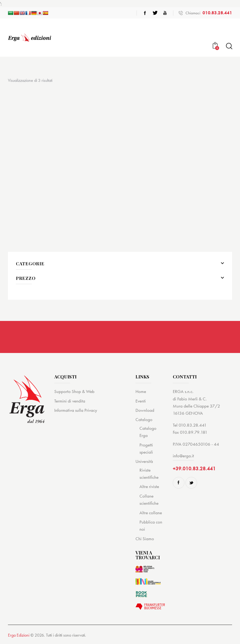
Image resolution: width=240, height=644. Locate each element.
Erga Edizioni (19, 635)
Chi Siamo (145, 539)
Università (144, 461)
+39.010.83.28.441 (194, 469)
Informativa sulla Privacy (76, 410)
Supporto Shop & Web (74, 391)
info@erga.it (183, 456)
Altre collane (151, 513)
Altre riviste (149, 486)
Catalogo (144, 419)
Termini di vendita (70, 401)
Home (141, 391)
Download (145, 410)
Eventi (141, 401)
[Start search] (229, 46)
